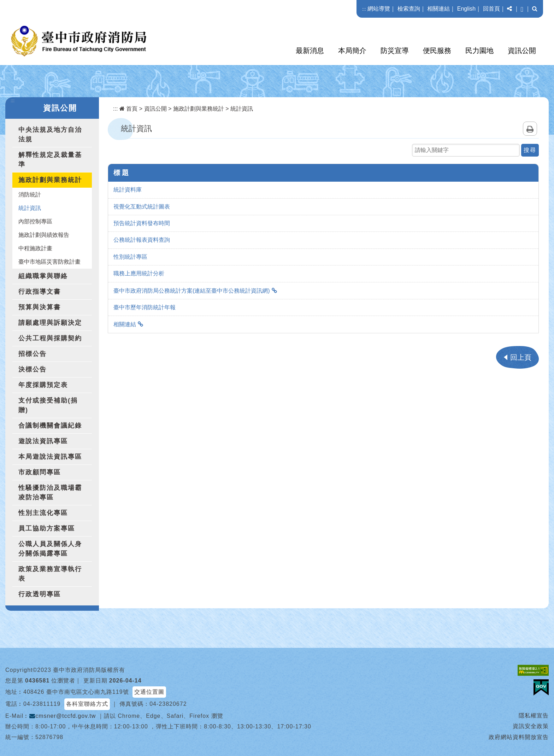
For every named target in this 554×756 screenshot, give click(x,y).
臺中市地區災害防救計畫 (49, 262)
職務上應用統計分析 (139, 273)
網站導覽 (379, 9)
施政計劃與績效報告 (44, 235)
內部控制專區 (35, 221)
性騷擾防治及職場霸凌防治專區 (50, 493)
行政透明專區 (40, 594)
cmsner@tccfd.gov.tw (63, 716)
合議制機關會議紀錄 (50, 426)
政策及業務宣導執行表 (50, 574)
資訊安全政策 (531, 726)
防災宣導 (395, 51)
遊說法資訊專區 (43, 441)
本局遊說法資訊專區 (50, 457)
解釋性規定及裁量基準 (50, 160)
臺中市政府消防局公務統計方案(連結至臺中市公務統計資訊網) (192, 291)
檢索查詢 (409, 9)
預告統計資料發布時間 (142, 223)
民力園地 (479, 51)
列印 (530, 129)
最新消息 (310, 51)
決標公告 (33, 369)
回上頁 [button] (521, 357)
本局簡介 (352, 51)
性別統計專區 (130, 257)
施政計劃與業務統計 (199, 109)
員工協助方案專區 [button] (47, 528)
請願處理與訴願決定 (50, 323)
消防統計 (30, 195)
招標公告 (33, 354)
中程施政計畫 (35, 248)
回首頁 (491, 9)
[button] (509, 9)
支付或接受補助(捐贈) (48, 405)
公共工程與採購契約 (50, 338)
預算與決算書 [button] (40, 307)
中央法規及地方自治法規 (50, 134)
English (466, 9)
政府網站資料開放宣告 (519, 737)
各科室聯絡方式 (87, 704)
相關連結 (438, 9)
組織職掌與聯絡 (43, 276)
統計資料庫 (128, 190)
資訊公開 (522, 51)
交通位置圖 (149, 692)
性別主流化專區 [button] (43, 513)
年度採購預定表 (43, 385)
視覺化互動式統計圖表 (142, 207)
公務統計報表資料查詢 (142, 240)
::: (364, 9)
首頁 (128, 109)
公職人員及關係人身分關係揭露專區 (50, 549)
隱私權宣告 (534, 716)
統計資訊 (30, 208)
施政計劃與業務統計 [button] (50, 180)
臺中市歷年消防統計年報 (145, 307)
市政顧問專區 (40, 472)
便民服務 (437, 51)
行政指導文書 (40, 292)
